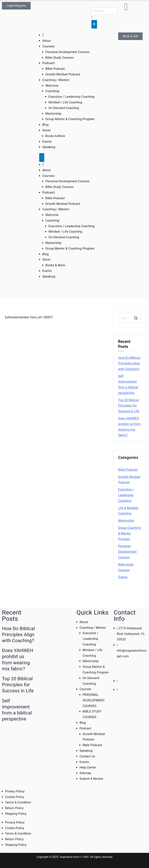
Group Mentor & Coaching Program (70, 119)
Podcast (49, 63)
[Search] (94, 24)
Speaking (49, 147)
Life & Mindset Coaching (128, 511)
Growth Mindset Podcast (63, 74)
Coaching (53, 91)
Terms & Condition (18, 802)
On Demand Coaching (64, 108)
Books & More (55, 136)
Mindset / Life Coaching (65, 102)
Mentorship (53, 114)
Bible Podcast (55, 69)
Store (47, 130)
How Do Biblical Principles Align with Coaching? (129, 363)
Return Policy (14, 808)
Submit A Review (91, 779)
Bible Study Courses (59, 58)
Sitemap (85, 773)
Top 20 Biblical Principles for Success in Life (129, 406)
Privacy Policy (15, 791)
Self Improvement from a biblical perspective (128, 384)
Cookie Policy (15, 797)
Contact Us (87, 756)
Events (47, 142)
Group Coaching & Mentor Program (129, 533)
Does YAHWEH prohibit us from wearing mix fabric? (129, 427)
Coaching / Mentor (56, 80)
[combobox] (104, 11)
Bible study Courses (126, 567)
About (46, 41)
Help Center (88, 767)
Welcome (52, 86)
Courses (49, 46)
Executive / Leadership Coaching (71, 97)
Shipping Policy (16, 814)
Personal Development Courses (68, 52)
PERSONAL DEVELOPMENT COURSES (94, 700)
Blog (45, 125)
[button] (55, 46)
